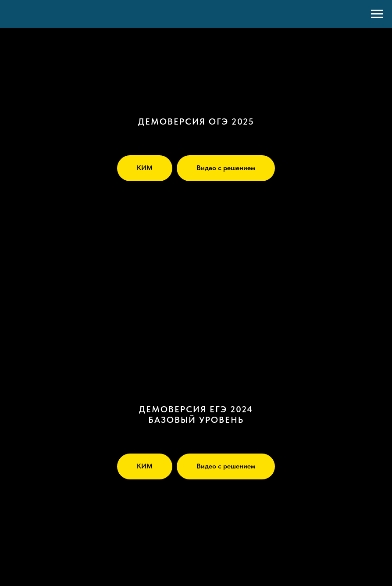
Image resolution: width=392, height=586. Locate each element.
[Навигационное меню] (377, 14)
